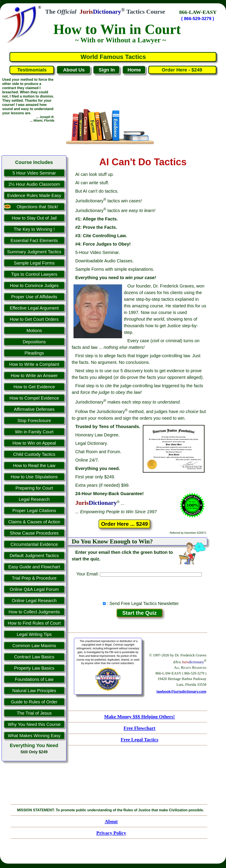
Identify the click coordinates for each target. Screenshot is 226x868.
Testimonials (32, 70)
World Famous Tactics (113, 57)
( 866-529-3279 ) (198, 19)
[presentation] (139, 588)
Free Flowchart (139, 728)
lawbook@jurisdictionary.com (181, 692)
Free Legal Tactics (140, 739)
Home (134, 70)
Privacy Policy (111, 833)
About (111, 821)
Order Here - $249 (183, 70)
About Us (74, 70)
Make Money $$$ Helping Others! (139, 717)
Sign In (107, 70)
